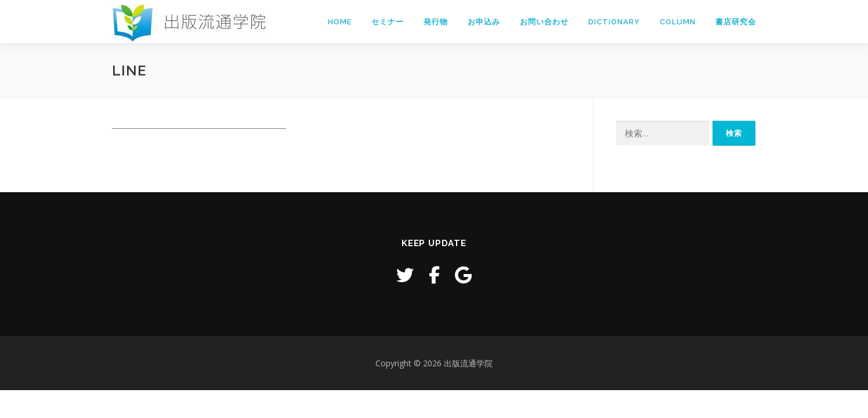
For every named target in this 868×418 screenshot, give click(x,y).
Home (340, 22)
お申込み (484, 22)
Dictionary (614, 22)
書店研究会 (736, 22)
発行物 (436, 22)
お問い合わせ (544, 22)
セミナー (388, 22)
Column (678, 22)
